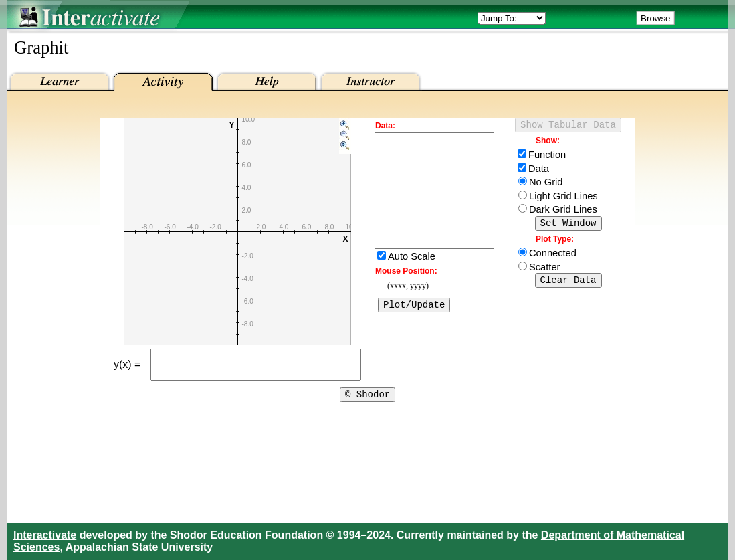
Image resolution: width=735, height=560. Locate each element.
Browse (655, 18)
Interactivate (45, 535)
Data (539, 171)
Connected (553, 257)
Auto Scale (412, 280)
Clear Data (568, 285)
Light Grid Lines (563, 198)
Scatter (544, 271)
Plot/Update (414, 330)
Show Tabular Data (568, 126)
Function (547, 157)
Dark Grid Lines (563, 211)
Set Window (568, 226)
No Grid (546, 184)
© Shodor (367, 402)
